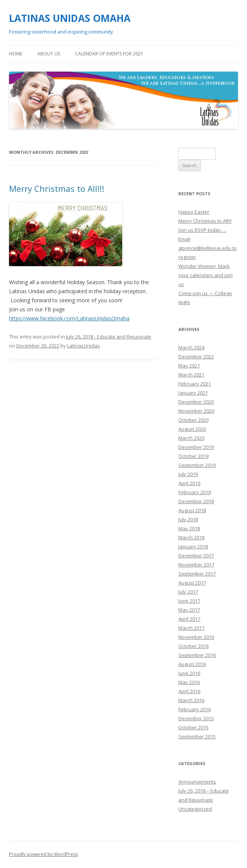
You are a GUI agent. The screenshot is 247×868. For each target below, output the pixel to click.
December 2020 (196, 402)
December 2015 (196, 718)
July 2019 (188, 474)
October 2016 (193, 646)
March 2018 (191, 537)
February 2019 (195, 492)
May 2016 (189, 682)
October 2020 (193, 420)
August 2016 (192, 664)
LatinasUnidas (84, 346)
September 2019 (197, 465)
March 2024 (191, 348)
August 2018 (192, 510)
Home (16, 54)
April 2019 (189, 483)
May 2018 (189, 528)
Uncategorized (195, 809)
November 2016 (196, 637)
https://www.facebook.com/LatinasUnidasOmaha (69, 318)
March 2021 (191, 375)
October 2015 (193, 727)
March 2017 (191, 628)
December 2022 (196, 357)
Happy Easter (194, 212)
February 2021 (195, 384)
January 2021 (193, 393)
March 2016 (191, 700)
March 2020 (191, 438)
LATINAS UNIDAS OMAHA (70, 18)
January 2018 (193, 547)
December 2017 (196, 556)
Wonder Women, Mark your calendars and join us (206, 275)
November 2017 (196, 565)
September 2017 (197, 574)
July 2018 (188, 519)
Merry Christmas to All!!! (57, 188)
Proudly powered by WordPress (43, 854)
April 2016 (189, 691)
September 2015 (197, 736)
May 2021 (189, 366)
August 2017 (192, 583)
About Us (49, 54)
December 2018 (196, 501)
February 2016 (195, 709)
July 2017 (188, 592)
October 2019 (193, 456)
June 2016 (189, 673)
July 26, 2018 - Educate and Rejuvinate (109, 337)
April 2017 (189, 619)
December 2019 (196, 447)
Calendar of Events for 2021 (109, 54)
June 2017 (189, 601)
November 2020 (196, 411)
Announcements (197, 782)
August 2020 (192, 429)
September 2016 (197, 655)
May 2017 (189, 610)
